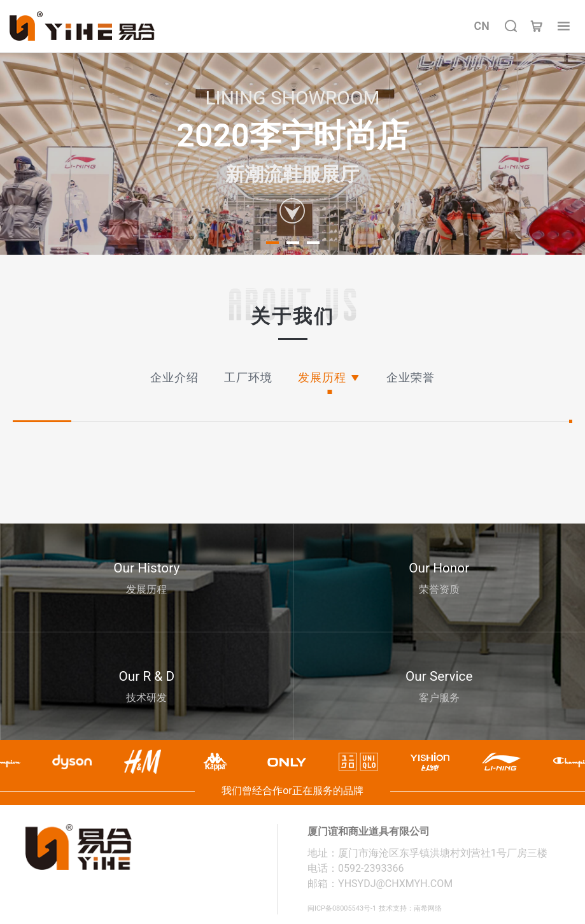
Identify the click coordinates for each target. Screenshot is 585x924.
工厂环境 (248, 377)
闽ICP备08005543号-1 (351, 907)
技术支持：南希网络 (438, 907)
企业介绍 (174, 377)
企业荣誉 (411, 377)
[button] (272, 243)
